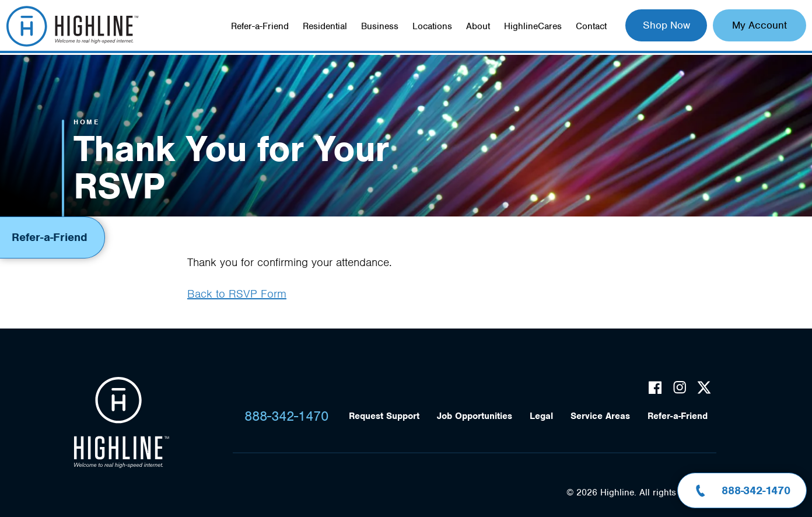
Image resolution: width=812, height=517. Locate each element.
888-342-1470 (286, 416)
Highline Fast (72, 26)
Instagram (680, 387)
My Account (759, 25)
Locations (432, 26)
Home (86, 122)
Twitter (704, 387)
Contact (591, 26)
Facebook (655, 387)
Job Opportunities (475, 416)
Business (380, 26)
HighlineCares (533, 26)
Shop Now (666, 25)
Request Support (384, 416)
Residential (325, 26)
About (478, 26)
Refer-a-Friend (260, 26)
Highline (121, 423)
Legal (541, 416)
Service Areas (600, 416)
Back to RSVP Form (237, 294)
